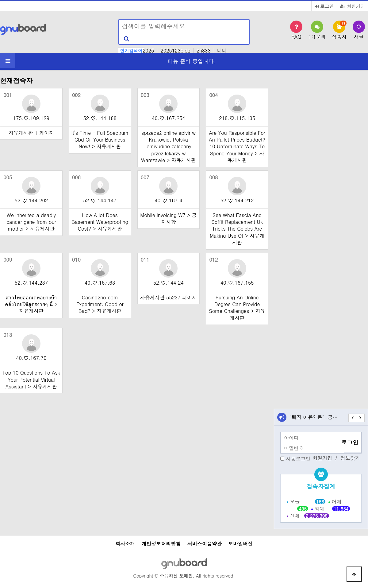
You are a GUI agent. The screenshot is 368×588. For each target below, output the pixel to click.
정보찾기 (350, 458)
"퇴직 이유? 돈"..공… (314, 417)
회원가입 (353, 6)
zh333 (204, 51)
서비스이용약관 (205, 544)
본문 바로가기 (0, 0)
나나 (222, 51)
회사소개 (125, 544)
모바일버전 (240, 544)
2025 (148, 51)
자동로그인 (298, 459)
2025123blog (175, 51)
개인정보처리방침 (161, 544)
